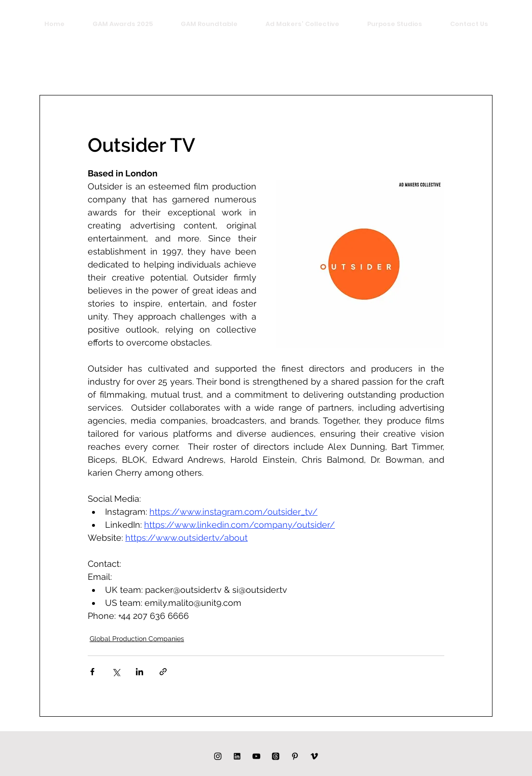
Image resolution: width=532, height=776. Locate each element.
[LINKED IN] (237, 756)
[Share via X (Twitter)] (116, 672)
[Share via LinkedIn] (140, 672)
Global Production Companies (137, 639)
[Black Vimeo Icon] (314, 756)
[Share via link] (163, 672)
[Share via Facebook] (92, 672)
